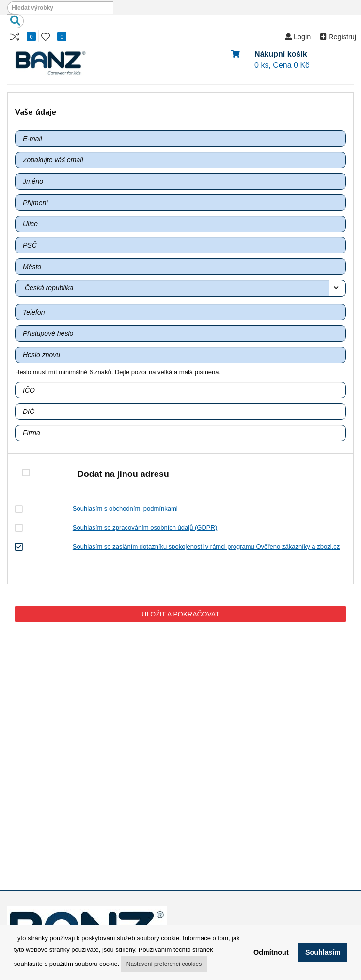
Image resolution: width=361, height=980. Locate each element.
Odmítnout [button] (271, 952)
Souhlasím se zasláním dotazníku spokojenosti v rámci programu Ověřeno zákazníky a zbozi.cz (206, 546)
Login (298, 37)
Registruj (338, 37)
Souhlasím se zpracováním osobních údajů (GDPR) (145, 528)
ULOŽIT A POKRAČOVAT (180, 614)
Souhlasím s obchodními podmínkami (125, 509)
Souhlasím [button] (323, 952)
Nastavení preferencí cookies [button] (164, 964)
